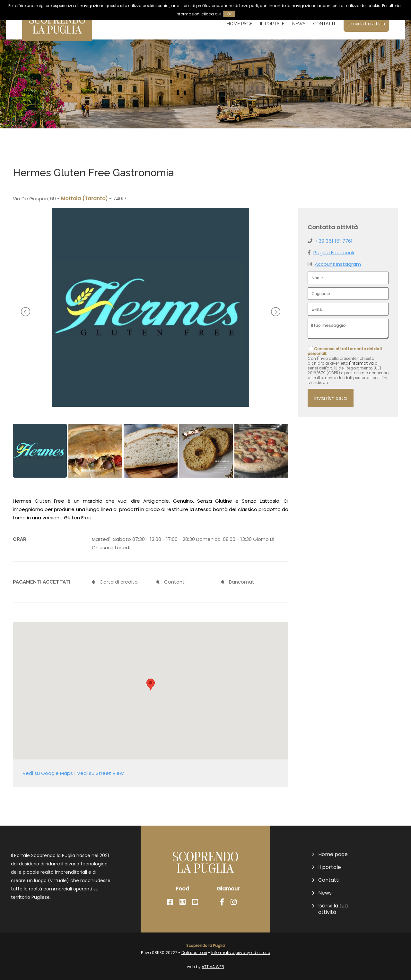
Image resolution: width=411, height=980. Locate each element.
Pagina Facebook (334, 252)
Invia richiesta (331, 398)
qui (218, 14)
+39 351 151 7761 (334, 241)
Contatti (324, 24)
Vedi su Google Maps (48, 773)
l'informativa (361, 363)
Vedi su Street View (100, 773)
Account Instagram (338, 264)
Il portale (272, 24)
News (299, 24)
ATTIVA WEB (213, 967)
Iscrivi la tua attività (366, 24)
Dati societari (194, 953)
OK (229, 14)
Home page (240, 24)
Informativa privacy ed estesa (241, 953)
